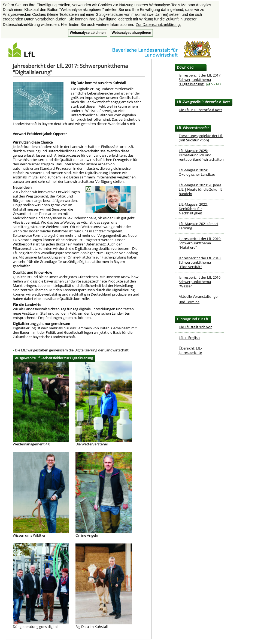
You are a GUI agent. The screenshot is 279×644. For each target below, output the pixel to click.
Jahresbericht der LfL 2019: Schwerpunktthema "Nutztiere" (200, 243)
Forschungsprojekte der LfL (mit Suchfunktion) (201, 138)
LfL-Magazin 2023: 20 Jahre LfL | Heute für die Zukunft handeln (200, 189)
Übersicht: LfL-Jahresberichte (190, 350)
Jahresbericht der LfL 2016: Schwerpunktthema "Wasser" (200, 282)
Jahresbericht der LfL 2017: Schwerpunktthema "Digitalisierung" (200, 80)
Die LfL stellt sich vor (195, 327)
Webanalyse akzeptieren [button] (131, 33)
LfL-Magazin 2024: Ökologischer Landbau (197, 172)
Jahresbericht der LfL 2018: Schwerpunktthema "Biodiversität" (200, 262)
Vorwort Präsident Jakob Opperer (40, 134)
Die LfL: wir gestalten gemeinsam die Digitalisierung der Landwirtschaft (72, 350)
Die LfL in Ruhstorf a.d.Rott (200, 110)
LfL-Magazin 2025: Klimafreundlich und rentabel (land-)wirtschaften (201, 155)
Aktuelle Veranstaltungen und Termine (199, 299)
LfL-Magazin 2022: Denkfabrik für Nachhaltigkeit (193, 209)
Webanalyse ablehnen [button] (88, 33)
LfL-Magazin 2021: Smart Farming (198, 226)
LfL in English (189, 338)
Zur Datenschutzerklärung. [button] (158, 25)
